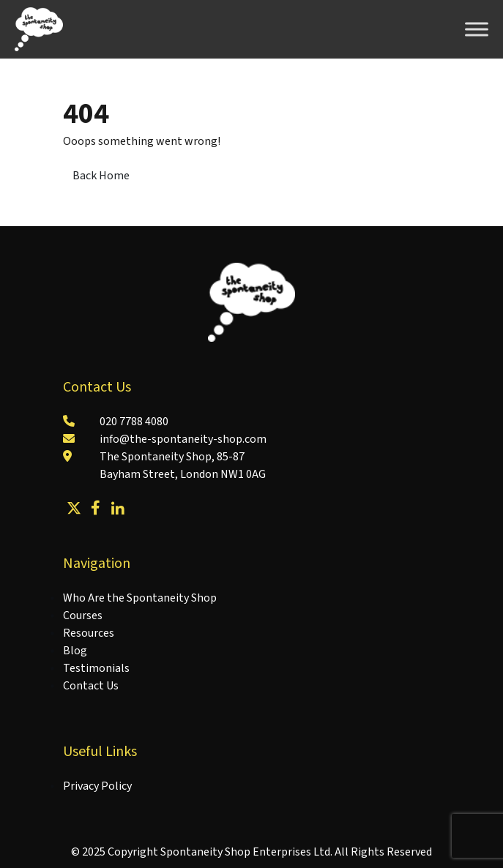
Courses (83, 616)
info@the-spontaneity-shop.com (183, 439)
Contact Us (91, 686)
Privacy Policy (97, 786)
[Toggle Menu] (477, 29)
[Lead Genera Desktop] (39, 29)
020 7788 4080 (134, 422)
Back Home (101, 176)
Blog (75, 651)
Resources (89, 633)
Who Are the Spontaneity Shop (140, 598)
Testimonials (96, 668)
